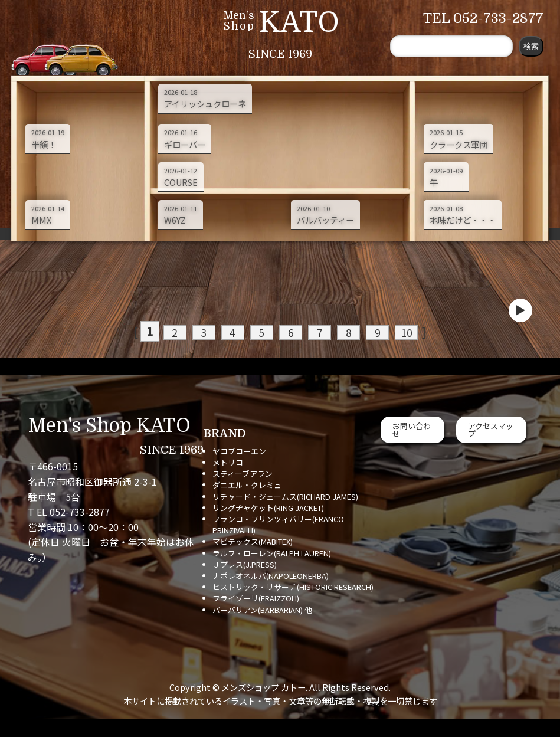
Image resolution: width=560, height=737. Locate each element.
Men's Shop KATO (109, 426)
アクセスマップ (491, 430)
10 (390, 332)
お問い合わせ (412, 430)
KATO (299, 23)
